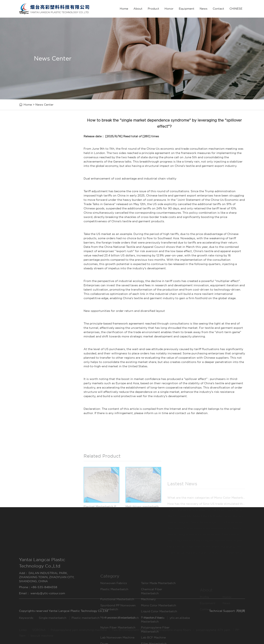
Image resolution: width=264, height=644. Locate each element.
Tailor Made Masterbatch (41, 165)
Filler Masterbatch (36, 296)
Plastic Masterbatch (37, 174)
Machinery (30, 200)
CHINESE (236, 9)
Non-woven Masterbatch (41, 235)
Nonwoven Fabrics (37, 156)
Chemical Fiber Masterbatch (42, 183)
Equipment (187, 9)
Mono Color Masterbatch (41, 217)
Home (124, 9)
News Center (44, 105)
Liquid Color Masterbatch (42, 226)
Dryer (27, 287)
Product (153, 9)
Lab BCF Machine (36, 278)
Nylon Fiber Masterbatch (41, 252)
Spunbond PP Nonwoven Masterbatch (42, 208)
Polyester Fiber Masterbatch (42, 243)
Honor (169, 9)
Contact (218, 9)
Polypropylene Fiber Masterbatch (42, 261)
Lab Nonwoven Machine (41, 270)
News (204, 9)
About (138, 9)
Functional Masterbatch (41, 191)
